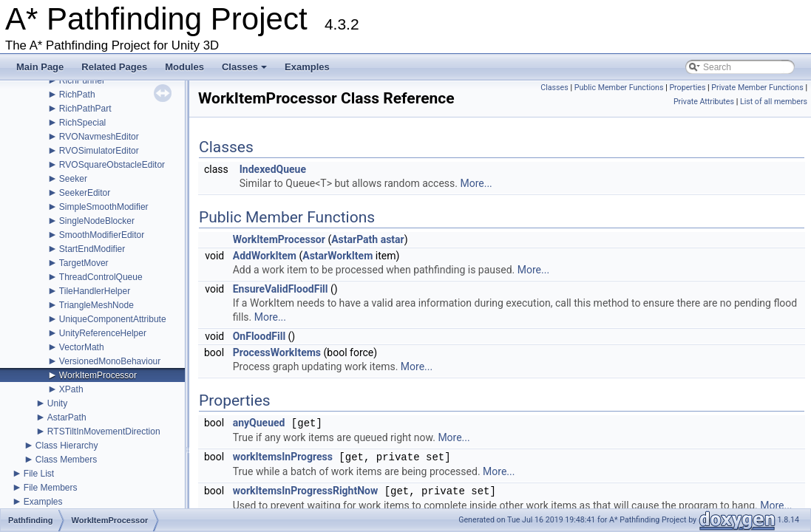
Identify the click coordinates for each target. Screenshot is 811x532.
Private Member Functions (757, 88)
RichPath (77, 95)
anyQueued (259, 423)
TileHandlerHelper (95, 291)
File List (39, 474)
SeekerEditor (85, 193)
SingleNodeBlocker (97, 221)
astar (393, 239)
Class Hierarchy (67, 446)
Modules (184, 67)
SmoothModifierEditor (102, 235)
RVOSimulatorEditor (99, 151)
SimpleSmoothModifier (104, 207)
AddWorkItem (265, 256)
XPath (71, 389)
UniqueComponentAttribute (113, 319)
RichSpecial (82, 123)
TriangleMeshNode (96, 305)
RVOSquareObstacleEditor (112, 165)
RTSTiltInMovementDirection (104, 432)
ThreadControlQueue (101, 277)
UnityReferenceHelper (103, 333)
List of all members (774, 102)
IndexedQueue (273, 169)
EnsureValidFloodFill (281, 289)
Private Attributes (704, 102)
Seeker (73, 179)
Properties (687, 88)
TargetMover (84, 263)
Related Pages (114, 67)
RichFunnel (82, 81)
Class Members (66, 460)
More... (476, 183)
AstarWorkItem (337, 256)
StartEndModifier (92, 249)
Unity (57, 403)
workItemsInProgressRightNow (306, 491)
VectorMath (82, 347)
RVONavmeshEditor (99, 137)
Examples (307, 67)
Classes (245, 71)
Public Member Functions (619, 88)
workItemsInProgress (283, 457)
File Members (51, 488)
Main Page (40, 67)
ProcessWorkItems (277, 352)
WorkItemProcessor (98, 375)
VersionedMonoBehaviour (110, 361)
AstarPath (67, 417)
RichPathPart (85, 109)
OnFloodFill (259, 336)
